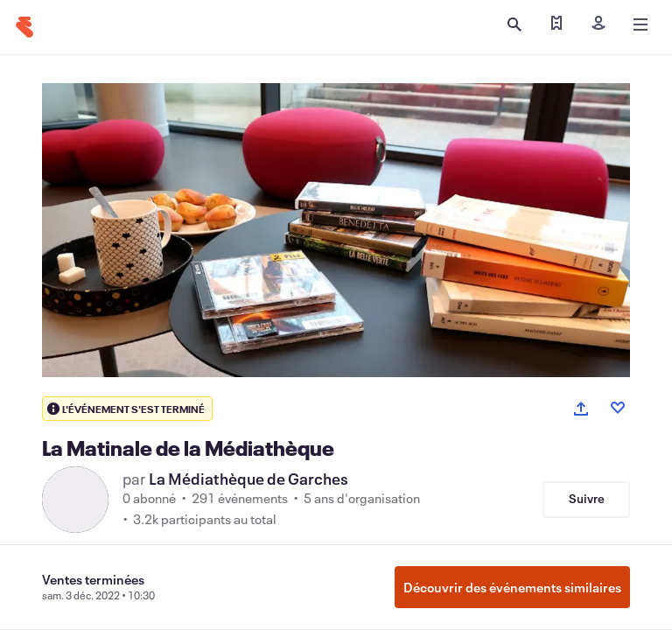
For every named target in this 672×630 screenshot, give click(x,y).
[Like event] (618, 408)
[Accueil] (24, 27)
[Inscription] (598, 24)
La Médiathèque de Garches (248, 479)
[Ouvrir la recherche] (514, 24)
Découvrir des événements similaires (512, 587)
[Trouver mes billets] (556, 24)
